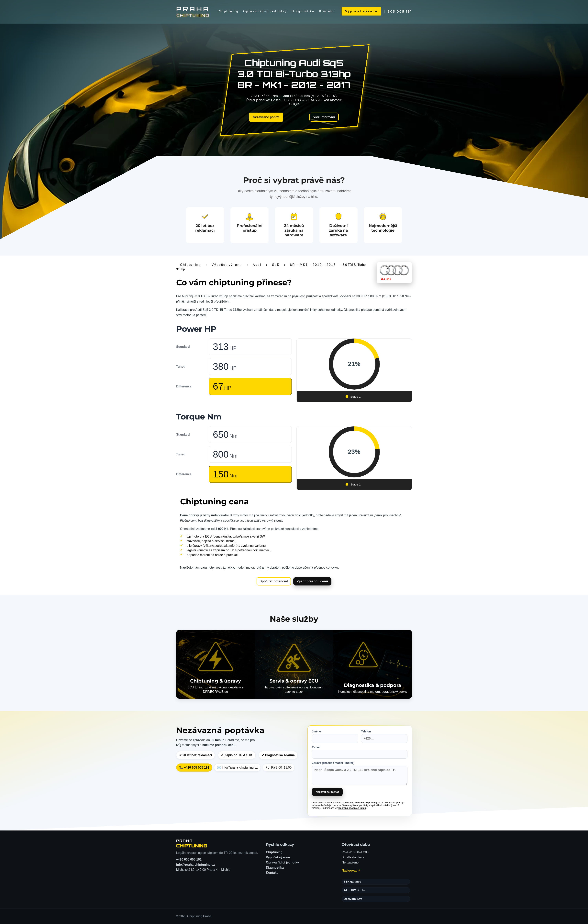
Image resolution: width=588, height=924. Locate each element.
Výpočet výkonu (361, 11)
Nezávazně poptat (266, 117)
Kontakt (327, 11)
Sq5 (276, 265)
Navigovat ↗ (351, 870)
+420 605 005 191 (189, 859)
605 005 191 (400, 11)
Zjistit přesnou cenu (312, 581)
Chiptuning (228, 11)
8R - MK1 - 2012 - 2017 (313, 265)
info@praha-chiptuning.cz (196, 865)
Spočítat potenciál (274, 581)
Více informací (324, 117)
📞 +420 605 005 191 (194, 768)
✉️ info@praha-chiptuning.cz (237, 768)
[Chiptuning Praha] (193, 11)
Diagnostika (303, 11)
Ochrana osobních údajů (352, 808)
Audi (257, 265)
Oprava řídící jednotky (265, 11)
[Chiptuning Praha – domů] (192, 843)
